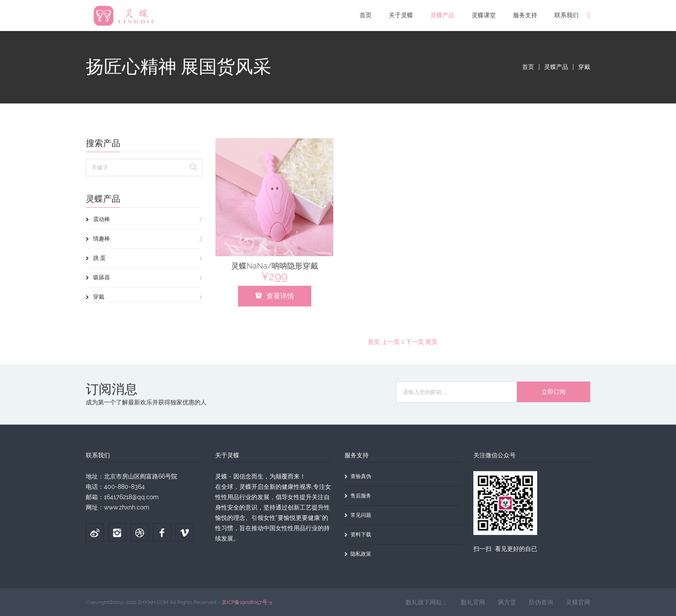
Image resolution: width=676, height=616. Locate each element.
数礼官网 (473, 602)
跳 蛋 (144, 258)
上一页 (391, 342)
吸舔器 (144, 278)
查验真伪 (358, 476)
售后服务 (358, 496)
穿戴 (584, 67)
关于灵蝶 (401, 15)
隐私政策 (358, 554)
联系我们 (566, 15)
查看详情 (275, 296)
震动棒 (144, 219)
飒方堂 (507, 602)
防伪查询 (541, 602)
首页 (366, 15)
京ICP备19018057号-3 (247, 602)
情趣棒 (144, 239)
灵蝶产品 (442, 15)
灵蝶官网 (578, 602)
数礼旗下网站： (427, 602)
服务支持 (525, 15)
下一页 (415, 342)
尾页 (432, 342)
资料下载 (358, 535)
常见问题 (358, 515)
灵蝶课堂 (484, 15)
